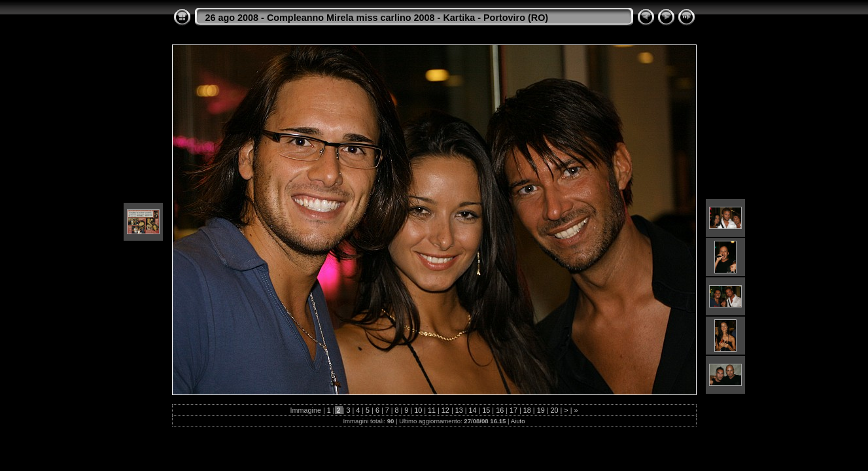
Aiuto (518, 421)
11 (432, 410)
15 (486, 410)
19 (541, 410)
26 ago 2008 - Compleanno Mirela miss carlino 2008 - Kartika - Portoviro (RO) (377, 18)
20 (554, 410)
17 (513, 410)
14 (473, 410)
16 (500, 410)
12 (445, 410)
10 (418, 410)
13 (459, 410)
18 (527, 410)
